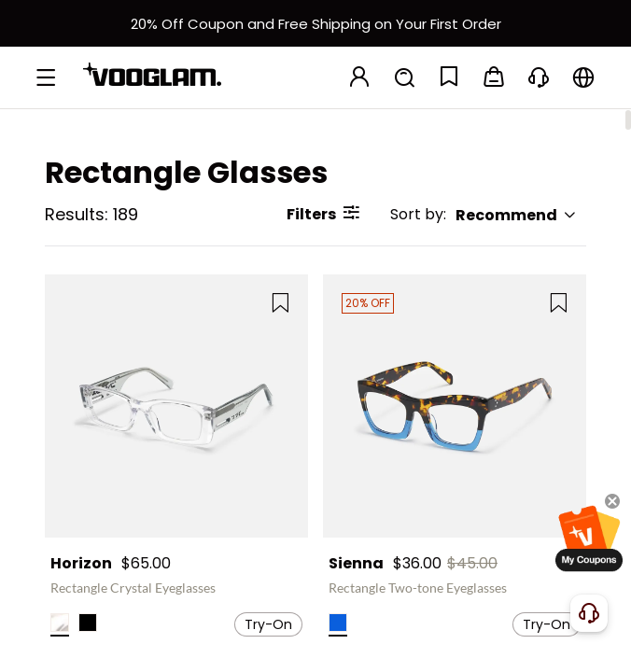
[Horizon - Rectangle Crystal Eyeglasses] (176, 406)
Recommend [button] (516, 215)
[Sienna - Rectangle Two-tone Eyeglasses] (455, 406)
